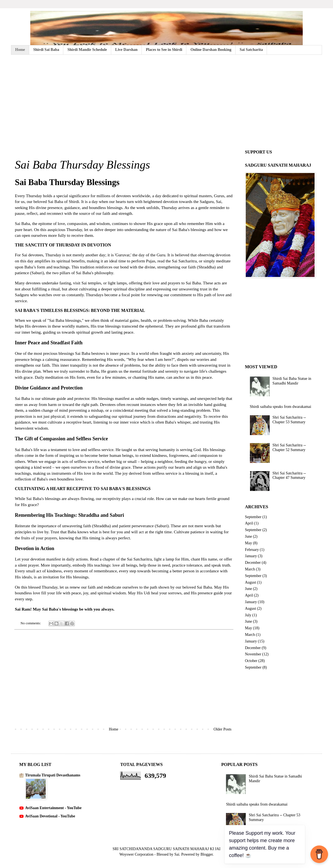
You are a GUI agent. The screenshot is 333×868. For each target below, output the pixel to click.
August (250, 582)
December (253, 563)
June (249, 536)
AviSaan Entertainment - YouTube (53, 808)
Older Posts (223, 729)
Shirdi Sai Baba (46, 50)
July (248, 615)
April (249, 523)
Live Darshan (126, 50)
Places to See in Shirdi (164, 50)
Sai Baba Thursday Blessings (82, 165)
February (252, 550)
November (253, 654)
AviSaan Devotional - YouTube (50, 816)
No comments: (31, 623)
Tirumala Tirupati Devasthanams (53, 775)
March (250, 569)
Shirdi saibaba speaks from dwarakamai (281, 407)
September (253, 517)
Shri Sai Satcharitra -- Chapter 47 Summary (289, 476)
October (251, 661)
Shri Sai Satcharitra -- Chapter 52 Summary (289, 447)
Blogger (206, 854)
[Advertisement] (166, 101)
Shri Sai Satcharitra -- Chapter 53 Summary (289, 420)
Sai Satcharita (251, 50)
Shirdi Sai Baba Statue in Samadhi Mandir (292, 381)
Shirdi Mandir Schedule (87, 50)
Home (20, 50)
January (251, 556)
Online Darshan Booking (211, 50)
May (249, 543)
